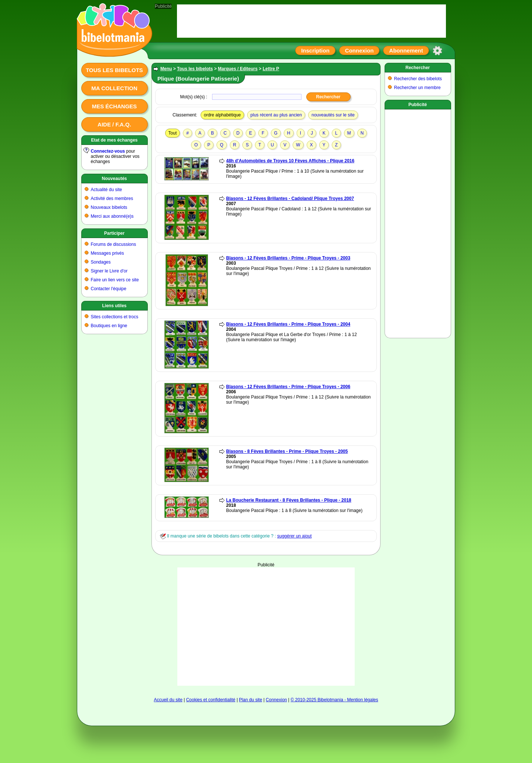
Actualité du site (107, 190)
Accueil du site (168, 700)
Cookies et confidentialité (211, 700)
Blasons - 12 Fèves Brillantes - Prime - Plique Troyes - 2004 (288, 324)
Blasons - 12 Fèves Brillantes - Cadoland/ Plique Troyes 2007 (290, 199)
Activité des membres (112, 199)
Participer (114, 233)
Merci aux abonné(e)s (112, 216)
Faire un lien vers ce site (115, 280)
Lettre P (271, 69)
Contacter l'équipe (109, 289)
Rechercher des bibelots (418, 79)
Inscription (315, 50)
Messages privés (108, 253)
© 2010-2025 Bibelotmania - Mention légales (335, 700)
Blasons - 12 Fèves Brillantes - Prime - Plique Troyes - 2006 (288, 387)
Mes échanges (115, 106)
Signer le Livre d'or (109, 271)
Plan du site (251, 700)
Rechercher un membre (417, 88)
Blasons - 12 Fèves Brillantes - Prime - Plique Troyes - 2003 (288, 258)
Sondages (101, 262)
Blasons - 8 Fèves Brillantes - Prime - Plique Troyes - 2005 (287, 451)
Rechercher (417, 68)
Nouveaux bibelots (109, 207)
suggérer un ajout (294, 536)
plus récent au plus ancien (276, 115)
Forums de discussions (114, 244)
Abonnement (406, 50)
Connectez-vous (108, 151)
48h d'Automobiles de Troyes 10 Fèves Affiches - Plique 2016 (290, 161)
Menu (166, 69)
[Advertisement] (266, 627)
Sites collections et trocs (115, 317)
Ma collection (114, 88)
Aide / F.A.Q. (114, 124)
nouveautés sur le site (333, 115)
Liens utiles (114, 306)
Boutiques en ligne (109, 326)
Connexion (359, 50)
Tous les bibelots (114, 70)
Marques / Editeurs (238, 69)
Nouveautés (114, 179)
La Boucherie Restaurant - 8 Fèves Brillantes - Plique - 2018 (289, 500)
